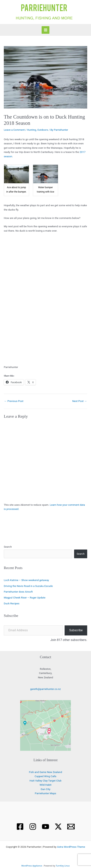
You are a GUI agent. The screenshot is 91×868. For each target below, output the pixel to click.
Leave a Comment (14, 130)
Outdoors (43, 130)
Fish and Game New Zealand (46, 772)
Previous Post (14, 401)
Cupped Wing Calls (45, 776)
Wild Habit (45, 785)
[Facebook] (20, 827)
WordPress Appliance (32, 866)
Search (8, 547)
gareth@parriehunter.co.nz (45, 689)
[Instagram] (33, 827)
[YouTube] (45, 827)
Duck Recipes (12, 603)
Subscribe (76, 630)
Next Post (80, 401)
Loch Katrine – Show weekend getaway (26, 580)
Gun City (45, 789)
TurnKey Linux (63, 866)
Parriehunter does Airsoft (18, 592)
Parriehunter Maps (45, 793)
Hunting (32, 130)
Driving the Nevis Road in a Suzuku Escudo (28, 586)
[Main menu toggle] (45, 30)
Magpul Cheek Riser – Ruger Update (25, 598)
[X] (58, 827)
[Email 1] (71, 827)
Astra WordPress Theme (71, 847)
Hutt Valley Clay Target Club (46, 781)
